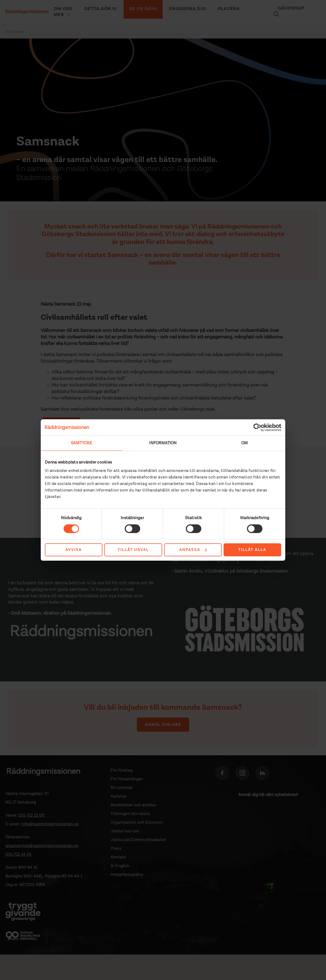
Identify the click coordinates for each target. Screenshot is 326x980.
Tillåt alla (252, 550)
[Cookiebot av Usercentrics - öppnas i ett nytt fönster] (257, 427)
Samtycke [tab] (81, 443)
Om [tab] (244, 443)
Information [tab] (163, 443)
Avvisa (74, 550)
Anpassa (193, 550)
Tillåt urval (133, 550)
